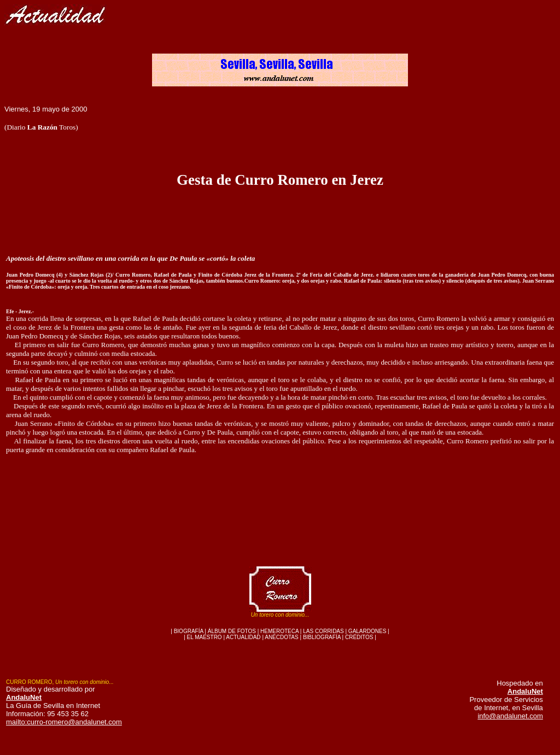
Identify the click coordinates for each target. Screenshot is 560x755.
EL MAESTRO (205, 637)
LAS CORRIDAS (323, 631)
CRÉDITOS (359, 637)
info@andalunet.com (510, 716)
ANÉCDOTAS (282, 637)
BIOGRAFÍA (189, 631)
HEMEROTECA (279, 631)
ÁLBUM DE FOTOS (232, 631)
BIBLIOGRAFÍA (322, 637)
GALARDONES (367, 631)
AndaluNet (24, 697)
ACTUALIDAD (243, 637)
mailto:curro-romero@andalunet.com (64, 722)
